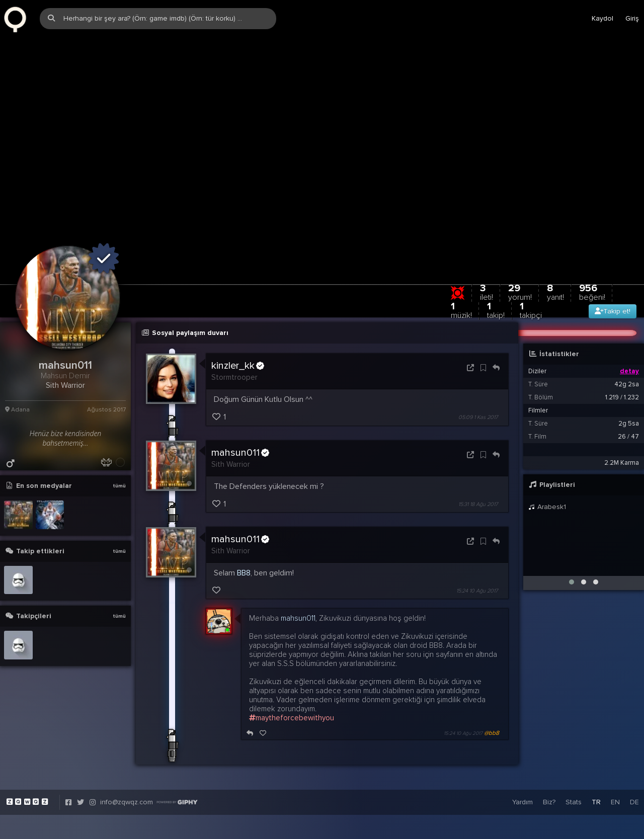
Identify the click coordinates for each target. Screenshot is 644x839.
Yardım (522, 762)
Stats (574, 762)
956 (592, 252)
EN (615, 762)
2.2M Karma (622, 423)
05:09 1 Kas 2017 (478, 377)
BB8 (244, 533)
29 (520, 252)
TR (596, 762)
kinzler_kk (238, 325)
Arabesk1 (547, 467)
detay (629, 331)
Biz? (549, 762)
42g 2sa (627, 344)
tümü (119, 446)
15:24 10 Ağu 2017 (477, 551)
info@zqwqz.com (127, 762)
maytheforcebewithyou (292, 678)
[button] (572, 542)
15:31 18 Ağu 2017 (478, 464)
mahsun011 (240, 412)
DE (634, 762)
